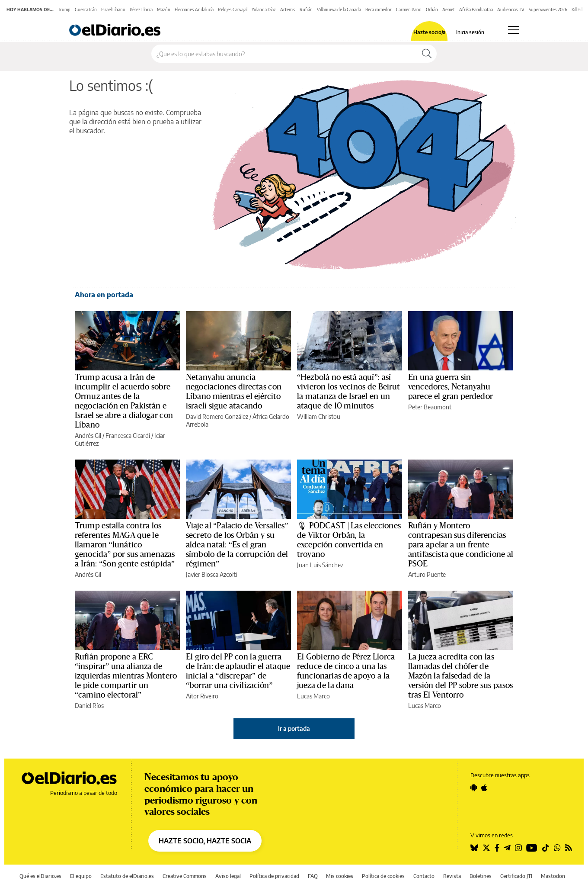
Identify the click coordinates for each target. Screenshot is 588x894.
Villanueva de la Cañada (339, 10)
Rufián (306, 10)
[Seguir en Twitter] (486, 848)
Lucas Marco (313, 696)
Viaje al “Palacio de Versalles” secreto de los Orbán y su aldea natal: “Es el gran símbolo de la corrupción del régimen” (237, 545)
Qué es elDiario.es (40, 876)
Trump (64, 10)
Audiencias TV (511, 10)
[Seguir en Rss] (569, 848)
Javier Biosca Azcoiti (211, 574)
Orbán (432, 10)
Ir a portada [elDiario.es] (294, 728)
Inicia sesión (470, 32)
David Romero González (217, 416)
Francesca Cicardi (128, 436)
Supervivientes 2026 (548, 10)
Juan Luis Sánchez (320, 565)
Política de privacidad (274, 876)
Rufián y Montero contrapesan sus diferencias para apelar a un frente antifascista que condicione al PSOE (461, 545)
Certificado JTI (516, 876)
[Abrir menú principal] (513, 30)
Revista (452, 876)
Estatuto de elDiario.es (127, 876)
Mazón (164, 10)
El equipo (81, 876)
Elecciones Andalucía (194, 10)
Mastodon (553, 876)
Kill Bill (577, 10)
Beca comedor (379, 10)
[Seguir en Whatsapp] (557, 848)
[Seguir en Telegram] (507, 848)
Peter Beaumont (430, 407)
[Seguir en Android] (474, 788)
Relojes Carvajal (233, 10)
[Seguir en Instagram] (518, 848)
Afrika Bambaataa (476, 10)
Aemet (449, 10)
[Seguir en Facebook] (497, 848)
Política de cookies (383, 876)
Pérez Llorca (141, 10)
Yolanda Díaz (264, 10)
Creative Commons (185, 876)
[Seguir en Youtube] (532, 848)
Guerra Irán (86, 10)
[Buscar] (427, 54)
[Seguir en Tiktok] (546, 848)
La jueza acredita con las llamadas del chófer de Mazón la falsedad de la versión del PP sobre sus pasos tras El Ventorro (460, 676)
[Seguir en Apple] (484, 788)
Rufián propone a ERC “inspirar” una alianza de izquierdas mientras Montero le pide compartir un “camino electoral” (126, 676)
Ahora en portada (104, 295)
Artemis (288, 10)
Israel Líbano (113, 10)
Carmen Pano (409, 10)
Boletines (481, 876)
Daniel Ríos (89, 706)
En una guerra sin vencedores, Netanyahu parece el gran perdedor (451, 387)
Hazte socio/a (430, 32)
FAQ (313, 876)
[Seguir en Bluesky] (474, 848)
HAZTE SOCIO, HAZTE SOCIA (205, 841)
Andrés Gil (88, 436)
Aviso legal (228, 876)
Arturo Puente (427, 574)
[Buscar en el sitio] (284, 54)
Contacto (424, 876)
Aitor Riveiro (202, 696)
